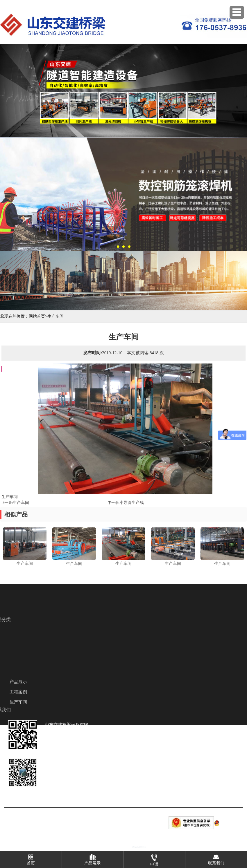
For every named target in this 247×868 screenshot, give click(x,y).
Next (241, 88)
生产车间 (21, 503)
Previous (6, 88)
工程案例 (18, 692)
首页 (31, 858)
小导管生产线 (132, 503)
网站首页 (37, 316)
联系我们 (216, 858)
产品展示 (18, 682)
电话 (154, 859)
